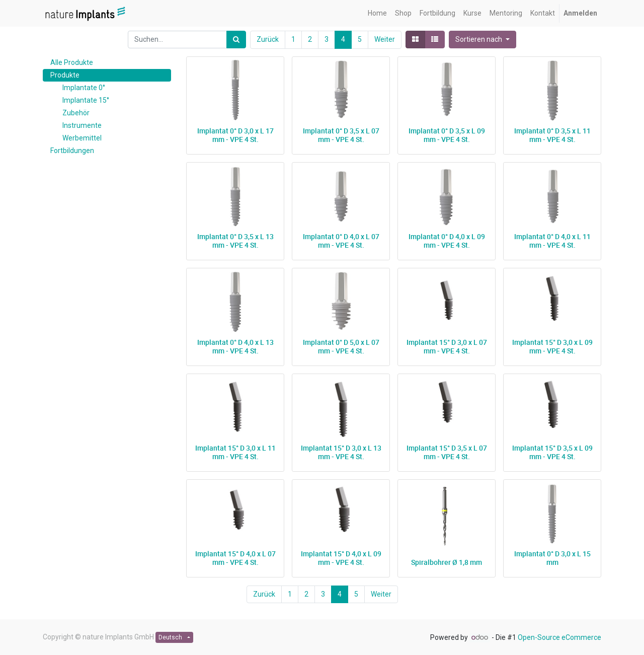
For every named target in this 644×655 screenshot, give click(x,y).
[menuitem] (377, 13)
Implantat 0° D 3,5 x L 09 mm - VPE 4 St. (447, 135)
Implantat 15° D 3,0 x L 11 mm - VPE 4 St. (235, 452)
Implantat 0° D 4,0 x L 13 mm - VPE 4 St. (235, 346)
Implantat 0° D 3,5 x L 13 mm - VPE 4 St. (235, 241)
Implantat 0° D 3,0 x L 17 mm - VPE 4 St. (235, 135)
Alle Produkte (72, 62)
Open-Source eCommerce (559, 637)
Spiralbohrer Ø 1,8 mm (447, 562)
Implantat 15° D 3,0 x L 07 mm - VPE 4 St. (447, 346)
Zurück (268, 39)
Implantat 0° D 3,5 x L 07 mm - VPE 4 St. (341, 135)
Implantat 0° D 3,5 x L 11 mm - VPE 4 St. (552, 135)
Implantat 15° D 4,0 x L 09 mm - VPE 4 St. (341, 558)
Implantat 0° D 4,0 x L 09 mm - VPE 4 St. (447, 241)
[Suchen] (236, 40)
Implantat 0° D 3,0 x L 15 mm (552, 558)
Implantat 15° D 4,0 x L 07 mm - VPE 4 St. (235, 558)
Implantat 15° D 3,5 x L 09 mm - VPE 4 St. (552, 452)
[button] (482, 40)
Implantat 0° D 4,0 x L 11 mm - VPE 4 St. (552, 241)
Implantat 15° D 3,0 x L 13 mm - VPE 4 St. (341, 452)
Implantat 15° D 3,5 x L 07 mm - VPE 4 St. (447, 452)
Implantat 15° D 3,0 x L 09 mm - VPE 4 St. (552, 346)
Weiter (385, 39)
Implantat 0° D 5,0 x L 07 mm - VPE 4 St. (341, 346)
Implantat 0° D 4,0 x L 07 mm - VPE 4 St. (341, 241)
